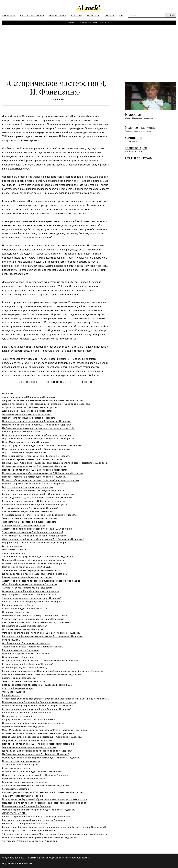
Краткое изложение (140, 128)
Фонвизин (94, 23)
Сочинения (81, 23)
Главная (70, 23)
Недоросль (107, 23)
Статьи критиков (138, 158)
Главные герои (136, 148)
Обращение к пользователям (17, 864)
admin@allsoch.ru (81, 858)
